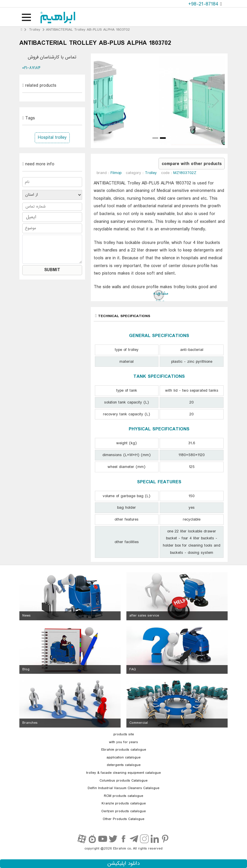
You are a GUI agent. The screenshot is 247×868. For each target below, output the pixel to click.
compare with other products (192, 164)
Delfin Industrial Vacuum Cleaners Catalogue (123, 788)
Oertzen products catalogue (123, 811)
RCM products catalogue (123, 796)
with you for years (123, 742)
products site (124, 734)
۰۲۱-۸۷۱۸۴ (31, 68)
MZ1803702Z (185, 173)
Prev (104, 101)
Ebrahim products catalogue (124, 750)
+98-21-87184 (204, 4)
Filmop (116, 173)
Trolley (35, 30)
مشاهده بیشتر (159, 295)
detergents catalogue (124, 765)
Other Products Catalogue (123, 819)
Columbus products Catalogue (123, 781)
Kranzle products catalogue (124, 804)
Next (215, 101)
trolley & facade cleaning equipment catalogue (123, 773)
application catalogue (123, 758)
